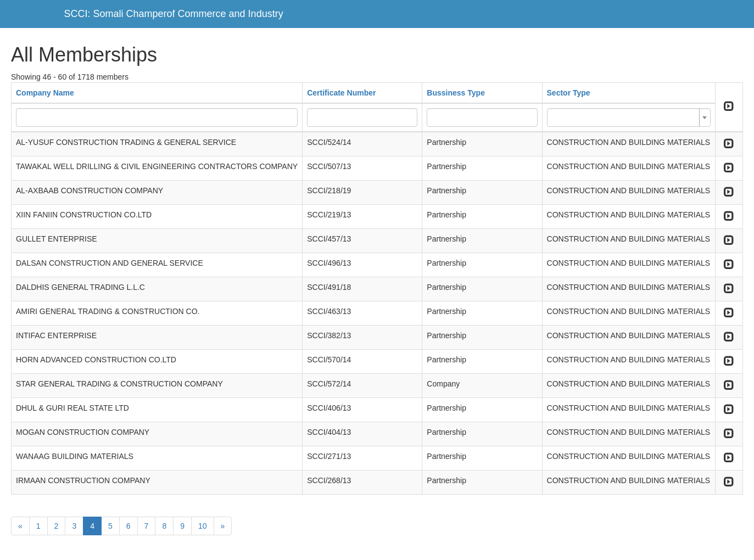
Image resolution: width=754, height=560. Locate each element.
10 (203, 526)
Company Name (45, 93)
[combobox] (629, 117)
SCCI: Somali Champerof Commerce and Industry (174, 14)
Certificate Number (341, 93)
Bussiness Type (456, 93)
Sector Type (569, 93)
